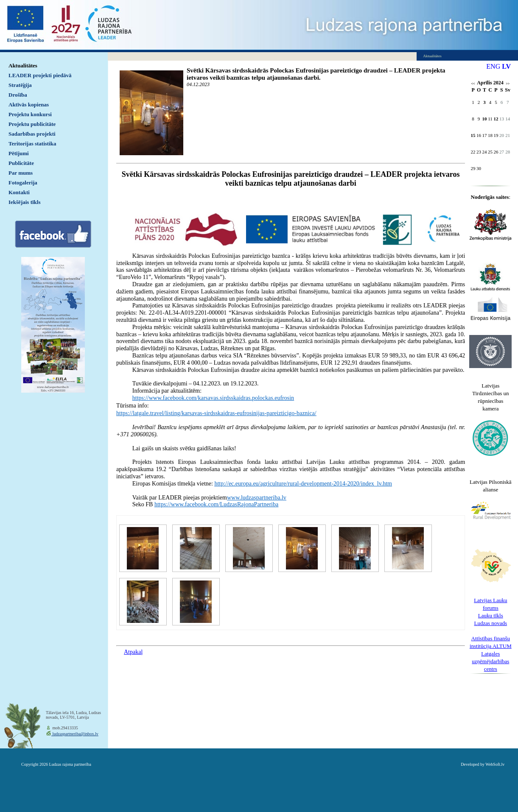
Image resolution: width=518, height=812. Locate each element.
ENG (493, 66)
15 (473, 135)
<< (473, 84)
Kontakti (19, 192)
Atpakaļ (133, 652)
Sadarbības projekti (32, 134)
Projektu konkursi (30, 114)
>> (508, 84)
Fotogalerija (23, 183)
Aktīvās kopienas (29, 105)
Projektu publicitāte (32, 124)
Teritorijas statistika (32, 144)
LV (506, 66)
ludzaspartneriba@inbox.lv (75, 734)
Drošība (18, 95)
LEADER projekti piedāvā (40, 75)
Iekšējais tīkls (24, 202)
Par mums (21, 173)
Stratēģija (20, 85)
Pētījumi (19, 153)
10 (485, 119)
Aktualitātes (23, 66)
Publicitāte (21, 163)
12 (496, 119)
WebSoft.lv (495, 764)
